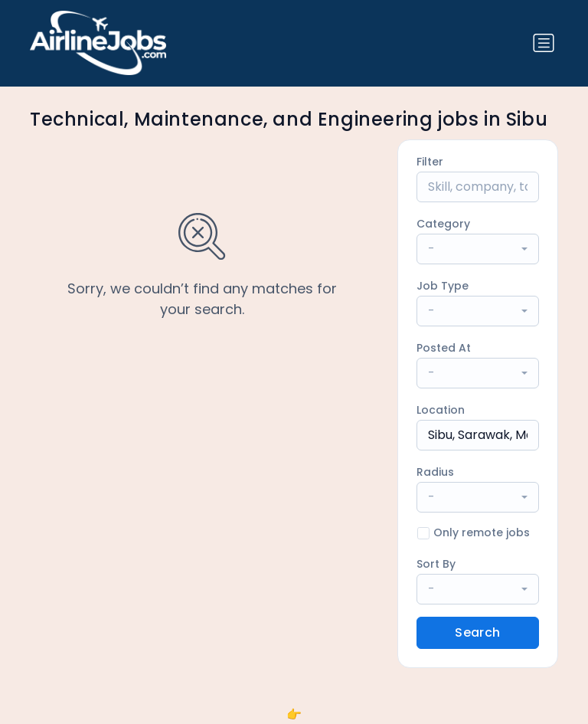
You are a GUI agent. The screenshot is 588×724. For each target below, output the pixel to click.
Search (477, 632)
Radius (435, 472)
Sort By (436, 564)
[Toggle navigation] (544, 43)
